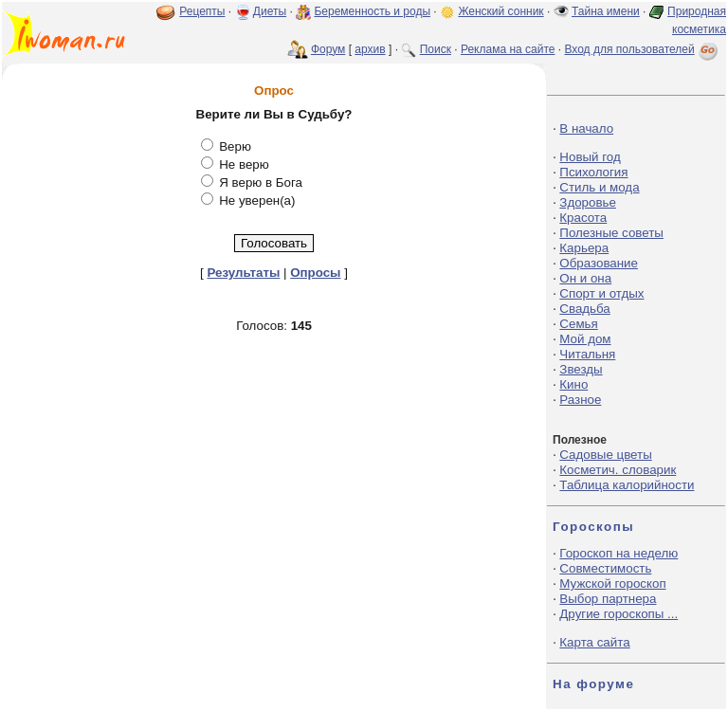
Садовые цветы (605, 455)
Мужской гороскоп (612, 583)
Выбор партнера (608, 599)
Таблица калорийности (627, 485)
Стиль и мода (599, 187)
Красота (583, 218)
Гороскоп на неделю (619, 553)
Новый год (590, 157)
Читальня (587, 354)
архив (370, 49)
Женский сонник (500, 11)
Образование (599, 263)
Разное (580, 400)
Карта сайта (594, 642)
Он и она (585, 278)
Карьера (584, 248)
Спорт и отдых (601, 293)
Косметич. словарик (618, 470)
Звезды (581, 369)
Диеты (270, 11)
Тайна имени (606, 11)
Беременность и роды (372, 11)
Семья (578, 324)
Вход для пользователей (643, 49)
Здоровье (588, 202)
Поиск (436, 49)
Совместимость (605, 568)
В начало (586, 128)
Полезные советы (611, 233)
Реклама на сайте (508, 49)
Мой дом (585, 339)
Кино (573, 384)
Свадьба (584, 309)
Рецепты (202, 11)
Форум (328, 49)
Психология (593, 172)
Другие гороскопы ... (619, 614)
